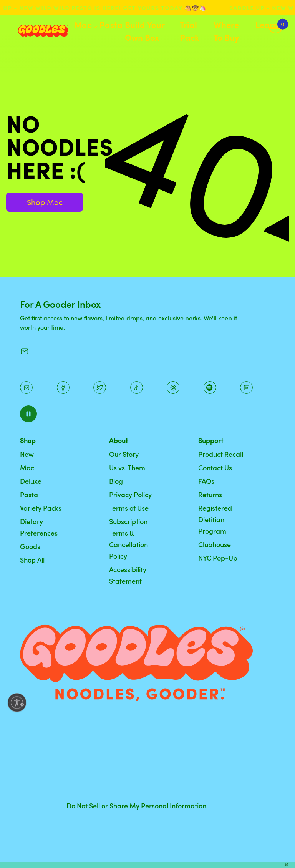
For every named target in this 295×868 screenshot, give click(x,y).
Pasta (111, 24)
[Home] (37, 31)
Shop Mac (45, 202)
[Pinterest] (100, 388)
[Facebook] (63, 388)
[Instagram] (26, 388)
